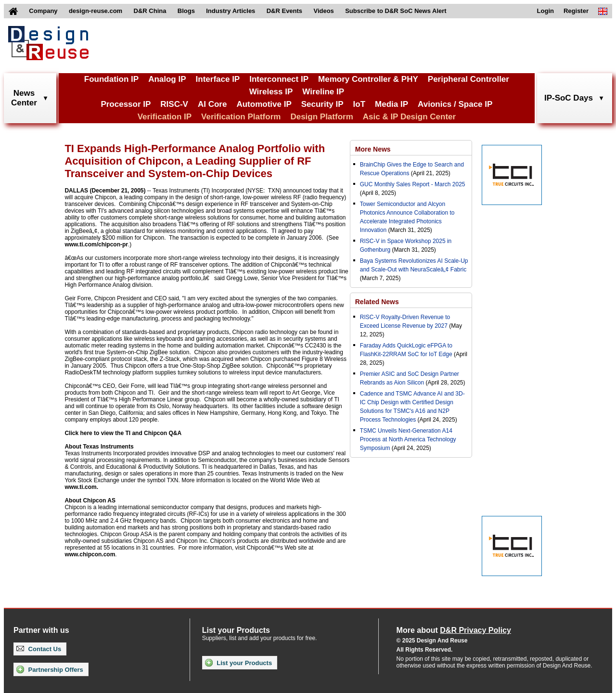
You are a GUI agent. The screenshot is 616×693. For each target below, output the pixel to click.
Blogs (186, 11)
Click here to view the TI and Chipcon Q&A (123, 433)
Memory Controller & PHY (368, 79)
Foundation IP (111, 79)
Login (545, 11)
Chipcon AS (99, 500)
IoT (359, 104)
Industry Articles (231, 11)
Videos (323, 11)
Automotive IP (264, 104)
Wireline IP (323, 92)
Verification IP (165, 117)
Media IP (391, 104)
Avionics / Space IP (455, 104)
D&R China (150, 11)
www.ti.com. (81, 487)
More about (454, 630)
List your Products (238, 663)
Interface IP (218, 79)
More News (373, 149)
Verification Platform (241, 117)
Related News (377, 302)
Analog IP (167, 79)
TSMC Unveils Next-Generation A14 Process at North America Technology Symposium (408, 439)
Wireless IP (271, 92)
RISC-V (174, 104)
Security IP (322, 104)
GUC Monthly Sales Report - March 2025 (413, 184)
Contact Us (39, 649)
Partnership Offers (50, 669)
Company (43, 11)
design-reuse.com (96, 11)
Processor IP (126, 104)
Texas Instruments (108, 447)
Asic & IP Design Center (409, 117)
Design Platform (321, 117)
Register (576, 11)
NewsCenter (24, 98)
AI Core (212, 104)
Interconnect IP (279, 79)
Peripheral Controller (468, 79)
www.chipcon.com (90, 554)
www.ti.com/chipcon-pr (96, 244)
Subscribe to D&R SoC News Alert (396, 11)
